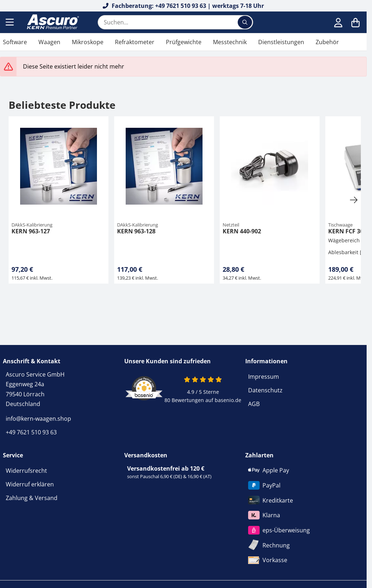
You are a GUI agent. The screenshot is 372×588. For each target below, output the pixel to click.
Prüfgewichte (184, 42)
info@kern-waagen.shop (38, 419)
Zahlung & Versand (32, 498)
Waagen (49, 42)
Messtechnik (230, 42)
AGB (254, 404)
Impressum (264, 377)
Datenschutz (265, 390)
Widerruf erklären (30, 484)
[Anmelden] (338, 22)
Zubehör (327, 42)
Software (15, 42)
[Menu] (10, 22)
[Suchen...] (245, 22)
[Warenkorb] (355, 22)
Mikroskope (88, 42)
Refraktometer (135, 42)
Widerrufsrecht (26, 471)
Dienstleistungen (281, 42)
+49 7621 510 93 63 (31, 432)
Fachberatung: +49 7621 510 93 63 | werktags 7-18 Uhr (183, 6)
